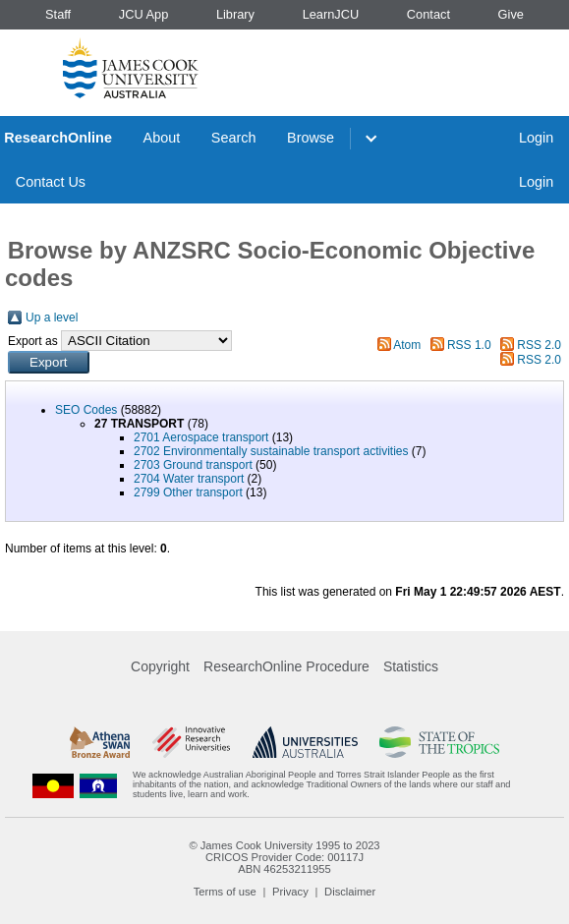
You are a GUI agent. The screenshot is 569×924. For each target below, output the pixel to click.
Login (536, 138)
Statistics (411, 666)
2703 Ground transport (193, 465)
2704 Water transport (189, 479)
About (162, 138)
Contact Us (51, 182)
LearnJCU (331, 14)
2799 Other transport (188, 492)
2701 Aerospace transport (201, 437)
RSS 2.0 (539, 345)
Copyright (160, 666)
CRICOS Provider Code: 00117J (284, 857)
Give (511, 14)
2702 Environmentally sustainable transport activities (271, 451)
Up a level (52, 318)
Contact (428, 14)
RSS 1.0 (469, 345)
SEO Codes (86, 410)
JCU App (144, 14)
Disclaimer (350, 892)
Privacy (290, 892)
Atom (407, 345)
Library (235, 14)
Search (234, 138)
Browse (311, 138)
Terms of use (225, 892)
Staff (58, 14)
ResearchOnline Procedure (286, 666)
